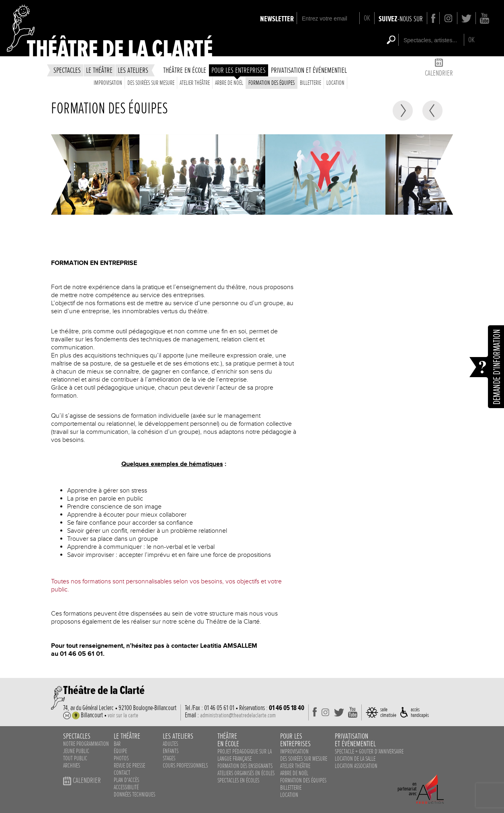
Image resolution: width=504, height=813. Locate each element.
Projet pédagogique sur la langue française (245, 755)
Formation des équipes (271, 83)
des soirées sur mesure (151, 83)
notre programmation (86, 744)
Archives (72, 766)
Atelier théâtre (195, 83)
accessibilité (126, 787)
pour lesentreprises (295, 740)
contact (122, 773)
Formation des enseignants (245, 766)
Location (335, 83)
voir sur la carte (123, 715)
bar (117, 744)
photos (121, 758)
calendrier (439, 69)
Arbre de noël (229, 83)
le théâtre (99, 70)
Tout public (75, 758)
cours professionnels (185, 766)
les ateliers (133, 70)
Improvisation (108, 83)
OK (367, 18)
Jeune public (76, 751)
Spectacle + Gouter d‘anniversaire (369, 751)
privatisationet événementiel (355, 740)
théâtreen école (228, 740)
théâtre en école (185, 70)
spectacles (67, 70)
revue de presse (129, 766)
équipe (120, 751)
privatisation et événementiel (309, 70)
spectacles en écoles (238, 780)
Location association (356, 766)
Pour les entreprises (239, 70)
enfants (171, 751)
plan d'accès (126, 780)
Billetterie (310, 83)
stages (169, 758)
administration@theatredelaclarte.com (238, 715)
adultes (170, 744)
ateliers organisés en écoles (246, 773)
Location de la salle (355, 759)
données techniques (134, 795)
